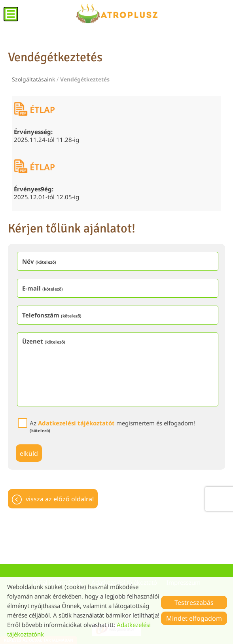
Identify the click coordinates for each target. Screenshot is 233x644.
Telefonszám (52, 315)
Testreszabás (194, 602)
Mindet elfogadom (194, 618)
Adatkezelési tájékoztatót (76, 423)
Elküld (29, 453)
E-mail (43, 288)
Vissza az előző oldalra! (60, 499)
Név (39, 261)
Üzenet (44, 341)
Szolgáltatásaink (33, 79)
